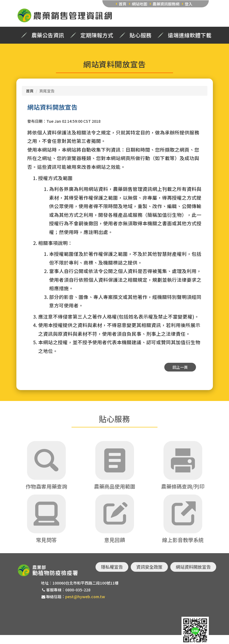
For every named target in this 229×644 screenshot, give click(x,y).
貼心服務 (141, 35)
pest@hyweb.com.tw (85, 597)
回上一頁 (180, 367)
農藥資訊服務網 (166, 4)
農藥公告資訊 (48, 35)
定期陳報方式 (97, 35)
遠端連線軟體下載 (190, 35)
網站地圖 (139, 4)
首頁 (123, 4)
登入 (189, 4)
